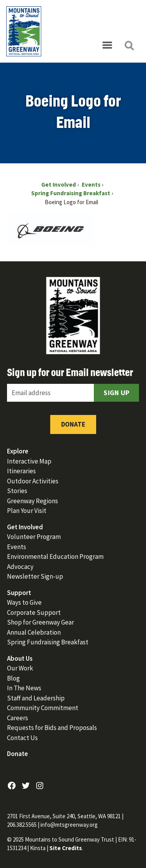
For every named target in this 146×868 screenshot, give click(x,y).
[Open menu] (107, 45)
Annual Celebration (34, 632)
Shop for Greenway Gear (40, 622)
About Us (20, 658)
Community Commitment (43, 708)
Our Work (20, 668)
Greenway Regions (33, 501)
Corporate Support (34, 612)
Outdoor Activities (33, 481)
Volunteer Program (34, 537)
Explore (18, 451)
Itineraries (21, 471)
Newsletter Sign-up (35, 576)
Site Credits (66, 848)
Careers (18, 718)
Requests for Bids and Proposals (52, 728)
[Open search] (129, 45)
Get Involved (25, 527)
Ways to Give (24, 602)
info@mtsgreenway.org (69, 825)
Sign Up (116, 393)
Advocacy (20, 567)
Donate (73, 424)
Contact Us (22, 738)
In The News (24, 688)
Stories (17, 491)
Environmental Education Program (55, 556)
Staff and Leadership (36, 698)
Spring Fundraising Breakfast (48, 642)
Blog (13, 678)
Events (17, 547)
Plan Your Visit (27, 511)
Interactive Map (29, 461)
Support (19, 593)
